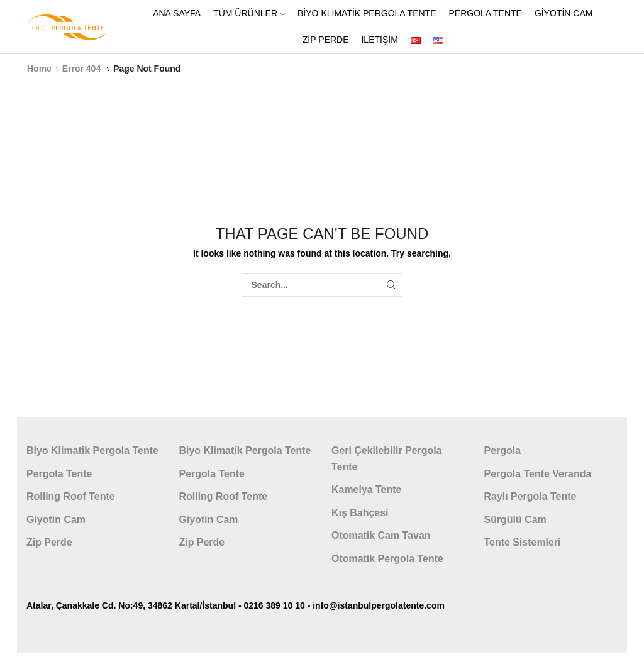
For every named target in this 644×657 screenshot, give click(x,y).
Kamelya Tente (366, 489)
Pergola (503, 450)
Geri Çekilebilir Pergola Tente (387, 459)
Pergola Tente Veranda (538, 474)
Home (39, 69)
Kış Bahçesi (360, 513)
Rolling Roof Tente (71, 496)
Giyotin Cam (564, 13)
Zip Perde (326, 40)
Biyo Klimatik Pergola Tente (367, 13)
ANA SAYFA (177, 13)
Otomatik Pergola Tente (387, 559)
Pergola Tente (485, 13)
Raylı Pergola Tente (530, 496)
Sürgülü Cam (515, 520)
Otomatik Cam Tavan (381, 535)
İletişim (379, 40)
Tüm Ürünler (249, 13)
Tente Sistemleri (523, 542)
